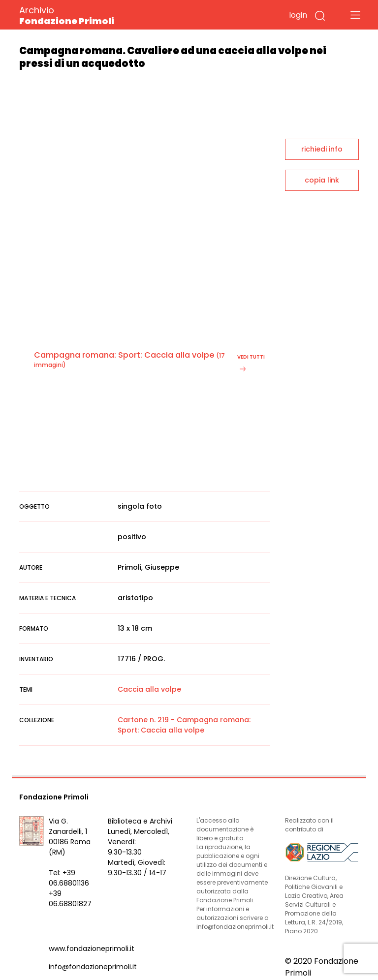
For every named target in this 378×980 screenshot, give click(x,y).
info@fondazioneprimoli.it (93, 967)
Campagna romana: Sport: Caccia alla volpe (124, 355)
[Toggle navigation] (355, 15)
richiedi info (322, 149)
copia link (322, 180)
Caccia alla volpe (149, 689)
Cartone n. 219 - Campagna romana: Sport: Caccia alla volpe (184, 725)
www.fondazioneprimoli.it (92, 949)
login (298, 15)
